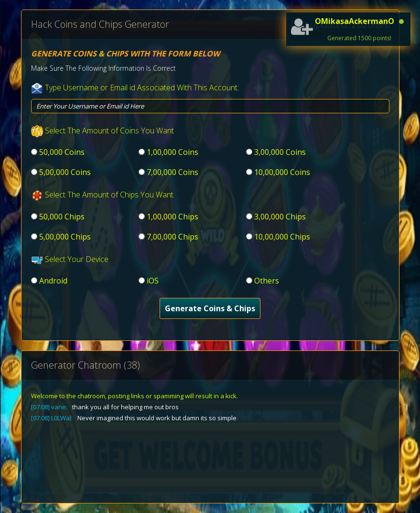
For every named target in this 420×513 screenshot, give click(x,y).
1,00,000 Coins (172, 152)
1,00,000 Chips (172, 217)
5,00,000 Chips (65, 237)
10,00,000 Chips (282, 237)
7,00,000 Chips (172, 237)
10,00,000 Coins (282, 172)
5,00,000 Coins (65, 172)
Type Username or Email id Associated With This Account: (142, 87)
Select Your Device (77, 259)
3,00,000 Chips (280, 217)
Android (53, 281)
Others (267, 281)
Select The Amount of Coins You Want (109, 131)
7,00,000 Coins (172, 172)
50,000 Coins (62, 152)
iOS (153, 281)
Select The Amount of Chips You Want (109, 195)
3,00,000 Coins (280, 152)
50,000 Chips (62, 217)
